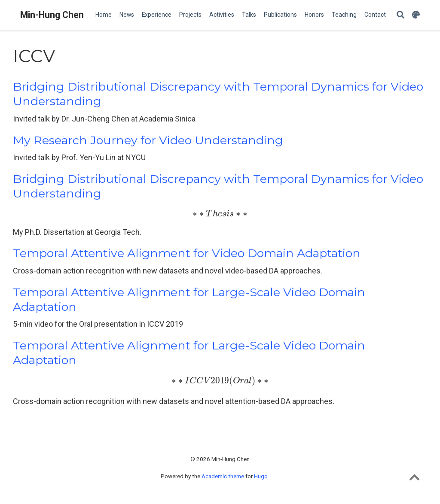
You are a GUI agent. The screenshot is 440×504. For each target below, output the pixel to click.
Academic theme (223, 476)
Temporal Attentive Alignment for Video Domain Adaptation (187, 253)
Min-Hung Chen (52, 15)
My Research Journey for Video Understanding (148, 140)
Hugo (261, 476)
